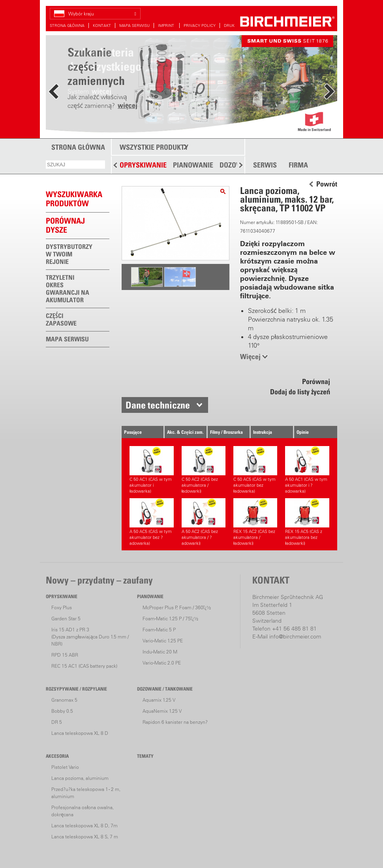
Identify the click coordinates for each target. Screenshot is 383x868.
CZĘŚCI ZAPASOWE (61, 319)
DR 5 (57, 722)
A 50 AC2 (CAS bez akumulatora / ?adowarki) (204, 522)
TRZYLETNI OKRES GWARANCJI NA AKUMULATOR (68, 289)
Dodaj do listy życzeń (300, 392)
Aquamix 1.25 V (159, 700)
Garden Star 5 (66, 619)
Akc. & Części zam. (185, 432)
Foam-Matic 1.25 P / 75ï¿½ (170, 619)
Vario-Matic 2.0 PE (162, 663)
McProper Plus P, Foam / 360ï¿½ (177, 607)
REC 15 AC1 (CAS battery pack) (84, 666)
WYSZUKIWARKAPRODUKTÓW (74, 199)
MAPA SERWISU (134, 25)
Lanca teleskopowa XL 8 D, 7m (84, 826)
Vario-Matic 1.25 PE (163, 641)
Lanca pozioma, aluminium (80, 778)
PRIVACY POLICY (200, 25)
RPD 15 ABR (65, 655)
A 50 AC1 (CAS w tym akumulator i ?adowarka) (307, 470)
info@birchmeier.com (295, 636)
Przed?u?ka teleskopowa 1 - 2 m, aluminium (86, 793)
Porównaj (316, 381)
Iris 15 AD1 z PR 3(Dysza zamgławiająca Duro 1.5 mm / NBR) (90, 637)
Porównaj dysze (65, 225)
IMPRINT (167, 25)
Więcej (250, 357)
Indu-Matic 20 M (160, 652)
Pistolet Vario (65, 767)
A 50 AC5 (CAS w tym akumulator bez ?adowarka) (151, 522)
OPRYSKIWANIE (143, 165)
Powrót (327, 184)
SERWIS (265, 165)
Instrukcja (263, 432)
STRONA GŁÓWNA (67, 25)
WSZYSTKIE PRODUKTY (154, 147)
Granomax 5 (64, 700)
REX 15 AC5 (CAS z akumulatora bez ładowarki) (307, 522)
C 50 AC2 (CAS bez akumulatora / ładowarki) (204, 470)
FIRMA (298, 165)
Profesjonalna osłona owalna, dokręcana (83, 811)
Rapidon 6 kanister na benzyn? (175, 722)
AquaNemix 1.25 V (162, 711)
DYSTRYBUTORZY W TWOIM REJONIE (69, 254)
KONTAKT (102, 25)
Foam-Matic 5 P (159, 630)
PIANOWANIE (193, 165)
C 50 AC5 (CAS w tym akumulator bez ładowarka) (255, 470)
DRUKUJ (232, 25)
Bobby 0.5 (62, 711)
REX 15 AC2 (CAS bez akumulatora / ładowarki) (255, 522)
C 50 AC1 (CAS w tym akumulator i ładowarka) (151, 470)
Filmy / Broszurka (226, 432)
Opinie (303, 432)
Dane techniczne (158, 405)
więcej (128, 105)
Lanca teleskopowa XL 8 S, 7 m (85, 837)
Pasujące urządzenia (134, 434)
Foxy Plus (62, 607)
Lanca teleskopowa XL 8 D (80, 733)
